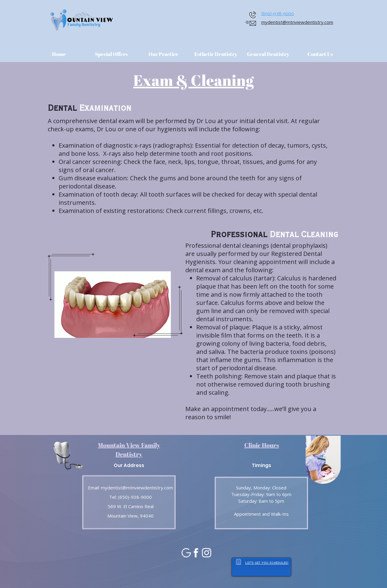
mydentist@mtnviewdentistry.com (297, 22)
